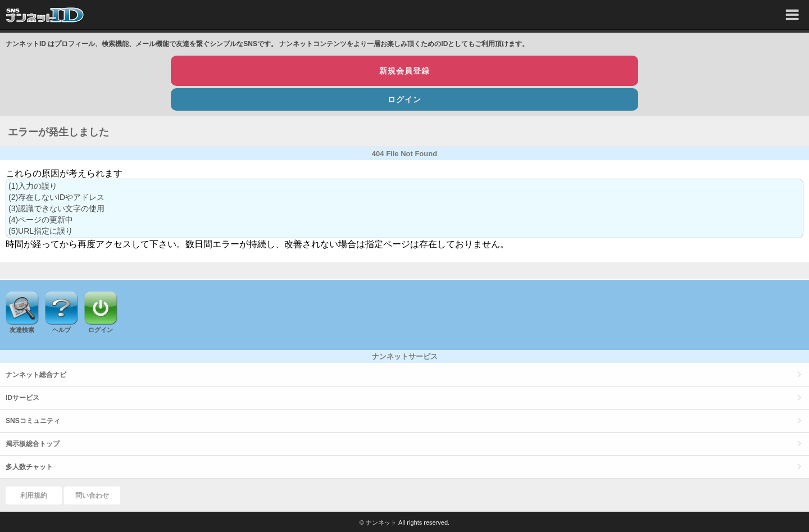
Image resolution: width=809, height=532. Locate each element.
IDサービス (22, 398)
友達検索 (22, 330)
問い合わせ (92, 495)
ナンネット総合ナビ (36, 375)
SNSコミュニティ (33, 421)
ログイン (404, 99)
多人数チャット (29, 467)
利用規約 (34, 495)
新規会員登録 (404, 71)
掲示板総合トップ (33, 444)
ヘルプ (62, 330)
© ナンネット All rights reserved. (404, 522)
